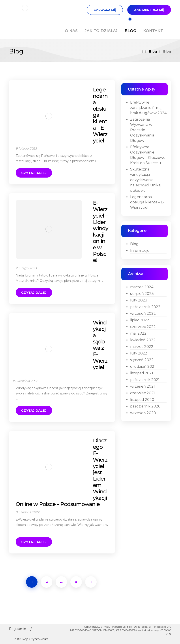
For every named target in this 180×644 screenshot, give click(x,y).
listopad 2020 (142, 400)
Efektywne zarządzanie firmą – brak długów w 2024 (148, 108)
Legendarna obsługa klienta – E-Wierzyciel (147, 202)
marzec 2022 (142, 347)
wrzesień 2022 (143, 313)
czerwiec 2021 (142, 393)
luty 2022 (139, 353)
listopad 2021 (142, 373)
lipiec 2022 (140, 320)
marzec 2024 (142, 287)
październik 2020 (145, 406)
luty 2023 (139, 300)
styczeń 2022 (142, 360)
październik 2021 (145, 380)
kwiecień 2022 (143, 340)
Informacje (140, 251)
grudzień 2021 (143, 367)
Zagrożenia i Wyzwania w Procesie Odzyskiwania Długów (142, 130)
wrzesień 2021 (142, 386)
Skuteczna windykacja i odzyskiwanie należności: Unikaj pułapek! (146, 180)
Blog (134, 244)
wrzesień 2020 (143, 413)
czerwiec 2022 (143, 327)
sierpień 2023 (142, 294)
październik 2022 (145, 307)
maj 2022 (138, 333)
